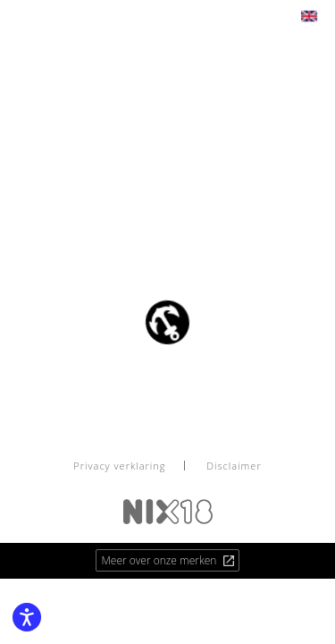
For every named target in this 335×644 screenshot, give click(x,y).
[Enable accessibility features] (27, 617)
